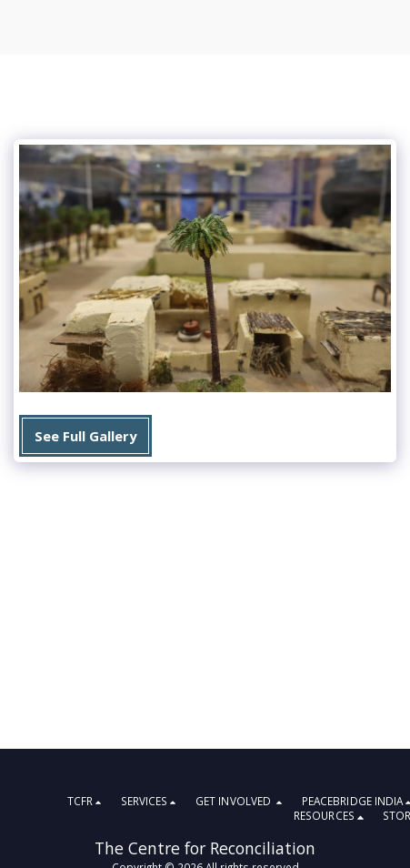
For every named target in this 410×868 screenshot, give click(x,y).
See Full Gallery (85, 436)
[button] (87, 802)
